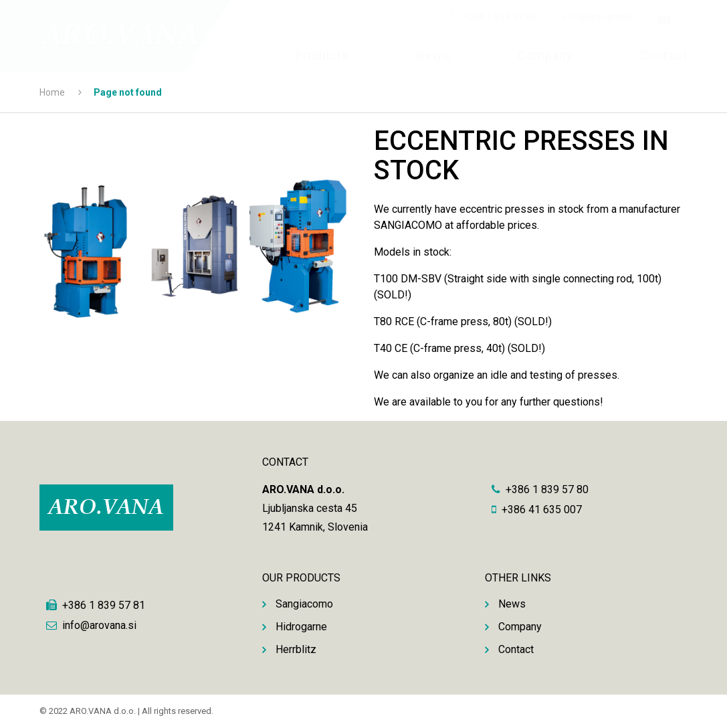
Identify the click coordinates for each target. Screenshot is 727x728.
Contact (664, 55)
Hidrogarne (301, 627)
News (433, 55)
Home (52, 92)
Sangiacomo (304, 604)
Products (322, 55)
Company (546, 55)
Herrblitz (296, 649)
